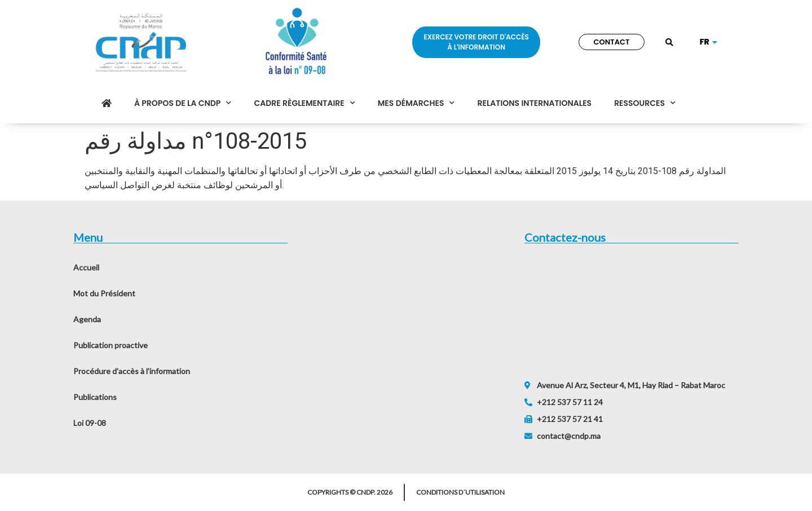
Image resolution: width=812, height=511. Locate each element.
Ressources (645, 103)
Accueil (86, 267)
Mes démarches (416, 103)
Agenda (87, 319)
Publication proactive (111, 345)
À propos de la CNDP (183, 103)
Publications (95, 397)
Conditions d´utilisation (460, 492)
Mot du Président (104, 293)
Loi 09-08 (90, 423)
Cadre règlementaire (304, 103)
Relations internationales (534, 103)
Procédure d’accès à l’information (132, 371)
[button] (670, 43)
